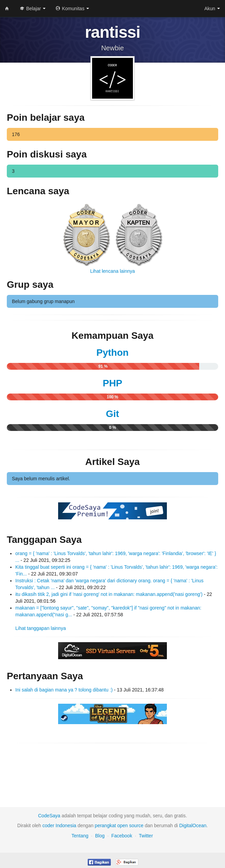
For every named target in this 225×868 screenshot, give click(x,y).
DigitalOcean (193, 825)
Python (113, 353)
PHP (112, 383)
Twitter (146, 836)
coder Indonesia (59, 825)
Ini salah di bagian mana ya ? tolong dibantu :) (64, 690)
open (123, 825)
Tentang (80, 836)
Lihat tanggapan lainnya (41, 628)
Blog (100, 836)
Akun (212, 9)
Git (113, 414)
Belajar (33, 9)
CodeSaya (49, 816)
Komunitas (72, 9)
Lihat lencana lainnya (112, 271)
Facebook (122, 836)
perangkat (105, 825)
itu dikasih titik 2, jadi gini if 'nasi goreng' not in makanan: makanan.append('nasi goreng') (109, 594)
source (136, 825)
